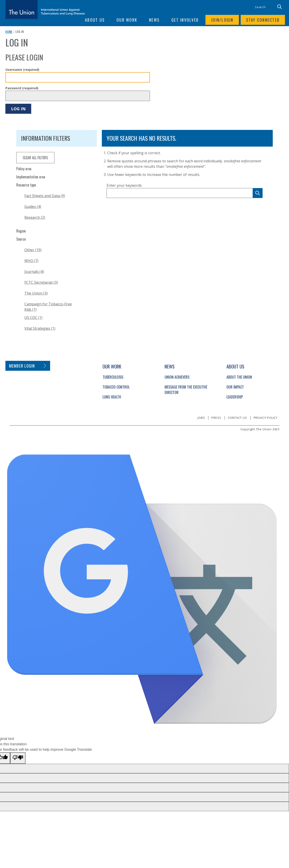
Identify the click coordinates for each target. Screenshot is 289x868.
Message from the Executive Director (186, 390)
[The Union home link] (45, 9)
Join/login (222, 20)
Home (9, 32)
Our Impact (235, 387)
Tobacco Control (116, 387)
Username (22, 70)
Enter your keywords (124, 185)
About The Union (239, 377)
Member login (22, 366)
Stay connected (263, 20)
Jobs (201, 418)
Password (22, 88)
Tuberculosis (113, 377)
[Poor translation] (18, 758)
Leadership (235, 397)
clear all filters (35, 158)
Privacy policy (266, 418)
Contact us (237, 418)
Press (216, 418)
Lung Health (112, 397)
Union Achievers (177, 377)
